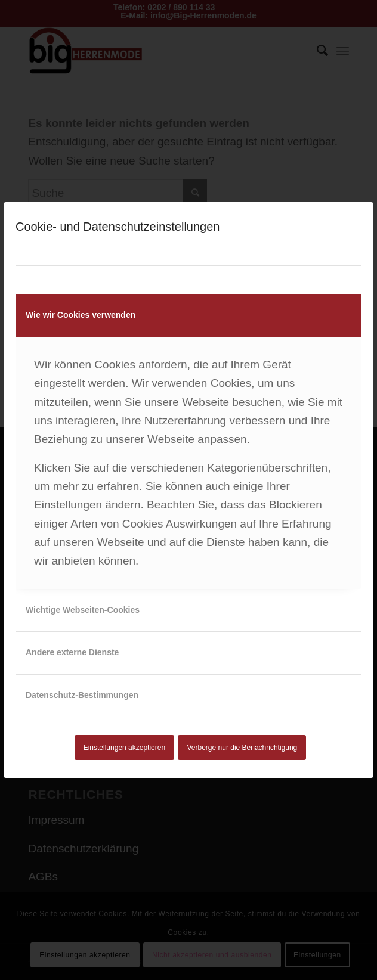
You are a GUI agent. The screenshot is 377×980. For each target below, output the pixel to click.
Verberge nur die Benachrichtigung (242, 748)
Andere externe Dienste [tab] (72, 652)
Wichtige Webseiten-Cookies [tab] (83, 610)
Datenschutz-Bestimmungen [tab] (82, 695)
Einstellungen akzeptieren (124, 748)
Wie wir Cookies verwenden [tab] (81, 315)
